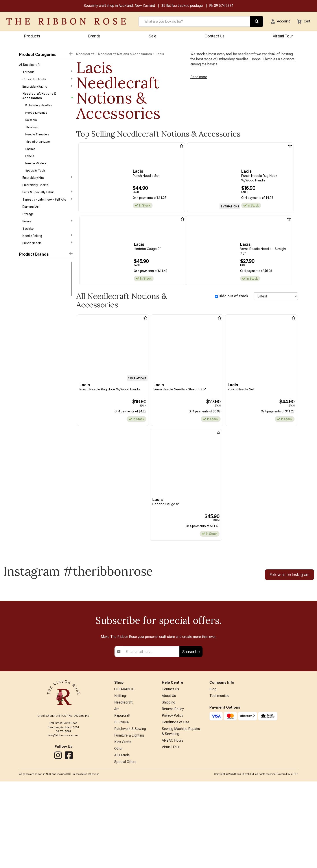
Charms (30, 156)
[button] (278, 22)
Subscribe (191, 731)
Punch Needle (47, 258)
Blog (213, 769)
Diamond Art (31, 219)
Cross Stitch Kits (47, 81)
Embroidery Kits (47, 187)
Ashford (25, 305)
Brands (94, 37)
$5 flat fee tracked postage (182, 6)
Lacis (160, 55)
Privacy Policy (172, 798)
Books (47, 234)
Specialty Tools (35, 180)
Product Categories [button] (46, 55)
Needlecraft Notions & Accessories (47, 99)
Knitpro (24, 289)
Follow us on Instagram (289, 576)
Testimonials (219, 776)
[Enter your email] (151, 731)
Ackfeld (24, 360)
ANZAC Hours (172, 825)
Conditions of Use (176, 805)
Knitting (120, 776)
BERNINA (122, 805)
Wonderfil (26, 352)
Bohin (23, 367)
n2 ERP (294, 861)
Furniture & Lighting (129, 819)
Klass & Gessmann (32, 328)
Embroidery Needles (39, 109)
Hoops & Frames (36, 117)
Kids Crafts (123, 827)
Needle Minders (36, 172)
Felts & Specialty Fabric (47, 203)
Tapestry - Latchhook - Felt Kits (47, 211)
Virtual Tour (171, 832)
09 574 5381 (224, 6)
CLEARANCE (124, 769)
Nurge (23, 336)
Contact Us (215, 37)
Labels (30, 164)
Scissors (31, 125)
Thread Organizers (38, 148)
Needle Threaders (37, 140)
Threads (47, 74)
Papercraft (122, 798)
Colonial (25, 383)
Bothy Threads (29, 312)
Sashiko (28, 242)
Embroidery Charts (35, 195)
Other (118, 834)
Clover (24, 375)
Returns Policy (173, 791)
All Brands (122, 841)
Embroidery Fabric (47, 89)
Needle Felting (47, 250)
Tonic (23, 344)
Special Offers (125, 849)
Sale (153, 37)
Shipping (169, 783)
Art (116, 791)
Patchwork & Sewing (130, 812)
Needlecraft (85, 55)
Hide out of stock (233, 297)
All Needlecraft (29, 66)
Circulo (24, 297)
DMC (23, 281)
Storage (28, 227)
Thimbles (31, 132)
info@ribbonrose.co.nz (63, 814)
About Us (169, 776)
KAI (21, 320)
